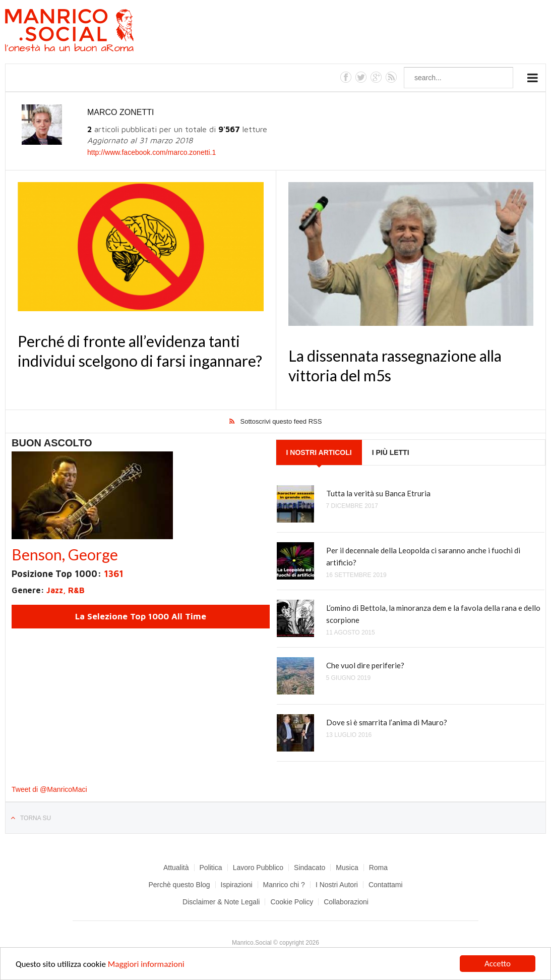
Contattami (386, 885)
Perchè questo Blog (179, 885)
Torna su (36, 818)
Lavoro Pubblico (258, 868)
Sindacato (310, 868)
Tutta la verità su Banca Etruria (378, 493)
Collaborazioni (346, 902)
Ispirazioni (237, 885)
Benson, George (65, 554)
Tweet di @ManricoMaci (49, 789)
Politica (211, 868)
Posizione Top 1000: (68, 574)
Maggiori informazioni (146, 964)
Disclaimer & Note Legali (221, 902)
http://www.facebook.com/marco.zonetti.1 (151, 152)
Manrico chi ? (284, 885)
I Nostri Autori (337, 885)
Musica (347, 868)
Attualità (176, 868)
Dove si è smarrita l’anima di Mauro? (387, 722)
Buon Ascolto (52, 443)
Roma (378, 868)
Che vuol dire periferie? (365, 665)
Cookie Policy (292, 902)
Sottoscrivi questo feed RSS (281, 421)
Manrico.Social (92, 32)
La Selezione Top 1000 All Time (141, 616)
